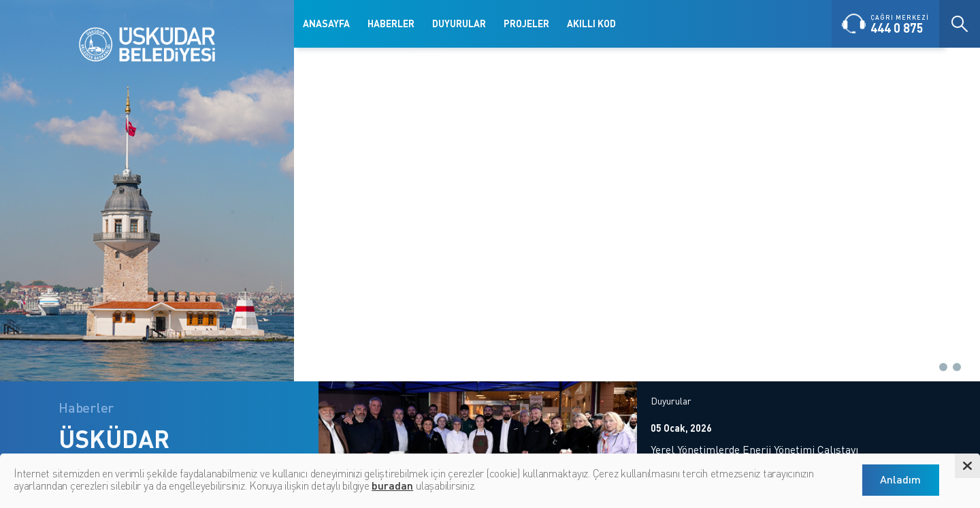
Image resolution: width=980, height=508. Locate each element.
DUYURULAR (459, 23)
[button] (930, 367)
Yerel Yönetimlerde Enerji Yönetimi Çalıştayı (754, 449)
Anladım (900, 479)
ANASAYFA (326, 23)
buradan (392, 485)
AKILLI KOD (591, 23)
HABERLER (391, 23)
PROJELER (526, 23)
